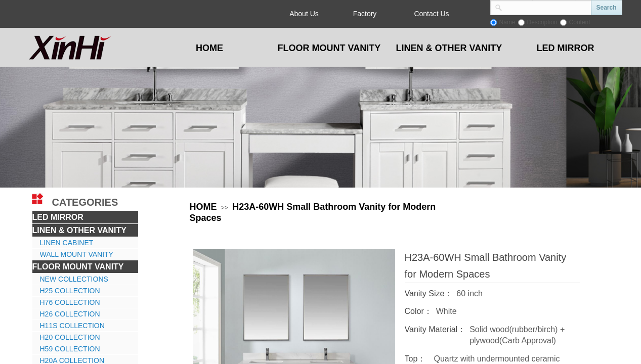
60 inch (469, 293)
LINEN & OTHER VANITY (79, 230)
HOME (203, 207)
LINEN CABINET (67, 243)
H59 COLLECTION (70, 349)
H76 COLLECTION (70, 302)
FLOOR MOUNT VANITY (78, 267)
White (446, 311)
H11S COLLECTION (72, 326)
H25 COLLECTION (70, 291)
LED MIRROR (58, 217)
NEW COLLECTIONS (74, 279)
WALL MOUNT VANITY (77, 254)
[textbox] (547, 7)
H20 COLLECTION (70, 337)
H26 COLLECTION (70, 314)
